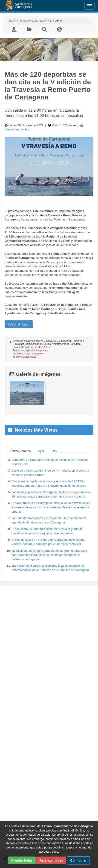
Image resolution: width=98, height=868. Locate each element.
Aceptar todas (22, 860)
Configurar (78, 860)
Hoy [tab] (54, 451)
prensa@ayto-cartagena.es (34, 350)
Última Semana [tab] (21, 451)
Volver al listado (19, 324)
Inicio (13, 21)
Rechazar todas (51, 860)
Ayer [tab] (41, 451)
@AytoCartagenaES (26, 357)
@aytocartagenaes (34, 354)
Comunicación (28, 21)
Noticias (45, 21)
